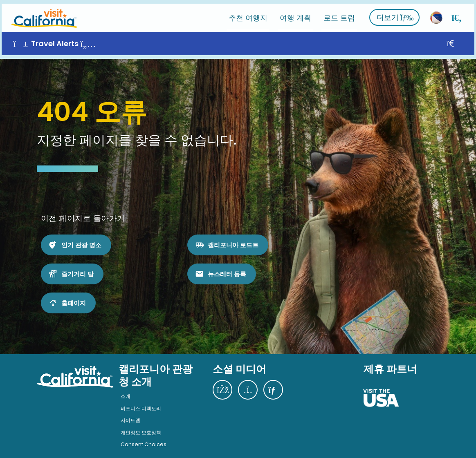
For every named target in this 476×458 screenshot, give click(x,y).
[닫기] (461, 40)
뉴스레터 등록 (227, 267)
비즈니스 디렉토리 (141, 401)
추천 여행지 (250, 14)
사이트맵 (130, 413)
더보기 (397, 14)
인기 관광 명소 (81, 238)
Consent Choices (144, 437)
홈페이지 (74, 296)
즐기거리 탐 (77, 267)
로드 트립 (341, 14)
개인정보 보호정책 (141, 425)
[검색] (458, 14)
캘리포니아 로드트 (233, 238)
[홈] (43, 14)
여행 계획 (297, 14)
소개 (126, 389)
